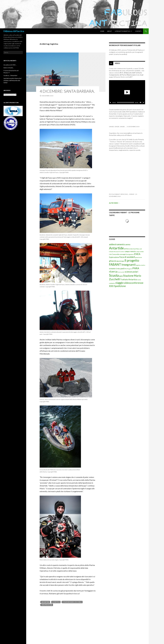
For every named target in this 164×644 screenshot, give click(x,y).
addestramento (117, 244)
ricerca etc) (121, 272)
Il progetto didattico (123, 31)
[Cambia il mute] (140, 103)
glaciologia (120, 261)
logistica (56, 602)
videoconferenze (134, 283)
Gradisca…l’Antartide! (11, 75)
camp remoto (140, 252)
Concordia (116, 254)
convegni (123, 254)
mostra (143, 265)
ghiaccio (113, 261)
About (110, 31)
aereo (128, 244)
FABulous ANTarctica (14, 31)
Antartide (45, 602)
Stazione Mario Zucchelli (72, 602)
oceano (112, 268)
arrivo (126, 249)
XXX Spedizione (47, 605)
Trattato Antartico (129, 279)
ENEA (137, 254)
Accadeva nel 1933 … (10, 65)
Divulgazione (130, 254)
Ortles (118, 269)
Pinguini (130, 269)
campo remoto (130, 251)
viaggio (119, 283)
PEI (126, 269)
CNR (110, 254)
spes (121, 276)
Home (102, 31)
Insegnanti (129, 264)
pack (123, 268)
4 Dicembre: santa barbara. (67, 91)
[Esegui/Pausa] (111, 103)
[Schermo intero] (143, 103)
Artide (131, 249)
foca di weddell (127, 257)
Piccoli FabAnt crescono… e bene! (122, 194)
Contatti (138, 31)
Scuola (114, 275)
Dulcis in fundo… (9, 68)
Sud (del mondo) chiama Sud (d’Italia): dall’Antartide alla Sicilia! (12, 80)
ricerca (113, 272)
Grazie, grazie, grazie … (118, 127)
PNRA (136, 268)
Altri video (114, 203)
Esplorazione (114, 257)
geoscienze (139, 257)
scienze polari (131, 272)
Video (117, 63)
